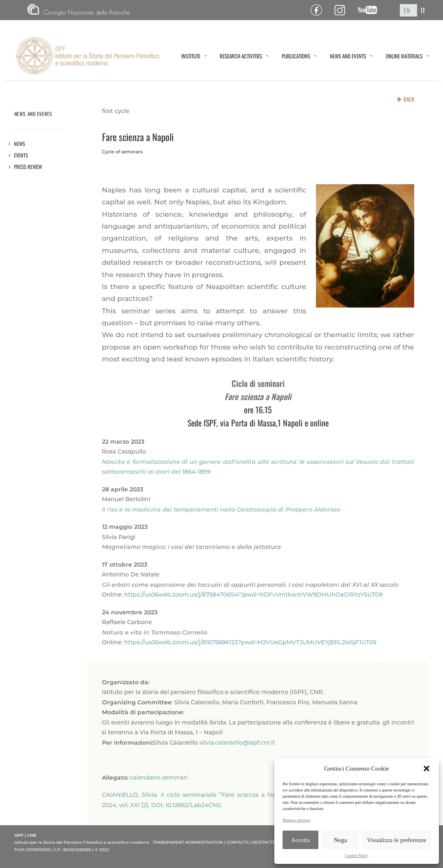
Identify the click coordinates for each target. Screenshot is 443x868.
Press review (28, 167)
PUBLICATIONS (299, 56)
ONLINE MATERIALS (407, 56)
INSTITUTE (194, 56)
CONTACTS (238, 842)
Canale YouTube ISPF (370, 10)
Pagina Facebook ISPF (319, 10)
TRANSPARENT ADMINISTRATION (188, 842)
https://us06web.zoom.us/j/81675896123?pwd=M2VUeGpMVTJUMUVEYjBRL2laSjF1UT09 (250, 642)
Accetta (301, 840)
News (20, 144)
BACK (409, 99)
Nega (341, 840)
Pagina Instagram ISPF (343, 10)
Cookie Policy (357, 855)
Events (21, 155)
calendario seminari (159, 778)
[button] (427, 768)
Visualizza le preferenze (397, 840)
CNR (79, 10)
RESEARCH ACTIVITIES (244, 56)
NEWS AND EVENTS (351, 56)
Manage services (296, 820)
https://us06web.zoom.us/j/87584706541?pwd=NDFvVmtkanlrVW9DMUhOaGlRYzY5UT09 (253, 595)
